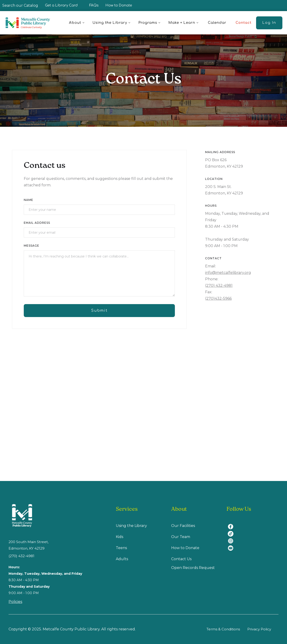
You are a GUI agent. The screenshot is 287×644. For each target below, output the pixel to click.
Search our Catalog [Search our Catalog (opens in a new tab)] (20, 5)
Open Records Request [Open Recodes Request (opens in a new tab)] (193, 568)
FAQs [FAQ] (94, 5)
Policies (15, 602)
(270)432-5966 (218, 298)
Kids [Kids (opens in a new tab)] (120, 537)
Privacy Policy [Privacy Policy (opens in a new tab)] (259, 629)
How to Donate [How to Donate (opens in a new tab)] (185, 548)
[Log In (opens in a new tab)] (269, 23)
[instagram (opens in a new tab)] (232, 538)
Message (31, 246)
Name (28, 200)
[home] (30, 23)
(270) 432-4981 (219, 286)
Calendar (217, 23)
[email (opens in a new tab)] (232, 545)
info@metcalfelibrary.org (228, 273)
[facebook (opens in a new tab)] (232, 524)
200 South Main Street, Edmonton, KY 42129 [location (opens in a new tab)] (28, 545)
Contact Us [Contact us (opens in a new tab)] (181, 559)
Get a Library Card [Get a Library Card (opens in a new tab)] (61, 5)
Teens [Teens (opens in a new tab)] (121, 548)
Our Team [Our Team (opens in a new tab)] (181, 537)
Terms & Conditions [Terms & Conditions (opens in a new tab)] (223, 629)
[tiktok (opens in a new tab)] (232, 531)
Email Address (37, 223)
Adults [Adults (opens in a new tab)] (122, 559)
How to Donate (119, 5)
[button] (78, 23)
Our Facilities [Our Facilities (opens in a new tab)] (183, 526)
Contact (244, 23)
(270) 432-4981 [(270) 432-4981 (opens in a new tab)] (21, 556)
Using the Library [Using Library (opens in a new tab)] (131, 526)
